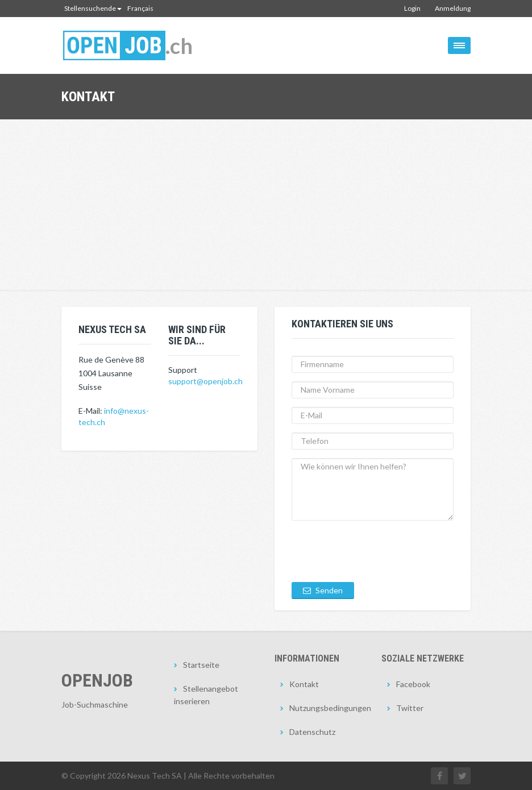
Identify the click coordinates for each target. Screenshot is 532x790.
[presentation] (378, 551)
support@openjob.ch (205, 381)
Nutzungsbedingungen (327, 708)
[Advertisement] (266, 205)
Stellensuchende (93, 8)
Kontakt (304, 684)
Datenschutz (312, 732)
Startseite (201, 665)
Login (412, 8)
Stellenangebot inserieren (206, 695)
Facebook (413, 684)
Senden (323, 590)
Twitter (410, 708)
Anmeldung (453, 8)
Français (140, 8)
